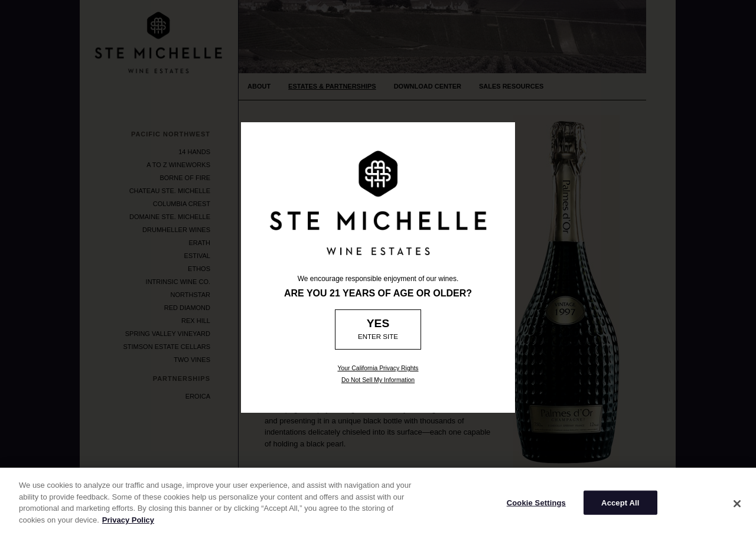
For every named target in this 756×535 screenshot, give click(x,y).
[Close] (737, 509)
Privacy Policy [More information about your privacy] (128, 525)
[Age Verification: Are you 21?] (378, 330)
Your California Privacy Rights (378, 368)
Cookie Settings (536, 508)
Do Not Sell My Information (378, 380)
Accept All (620, 508)
